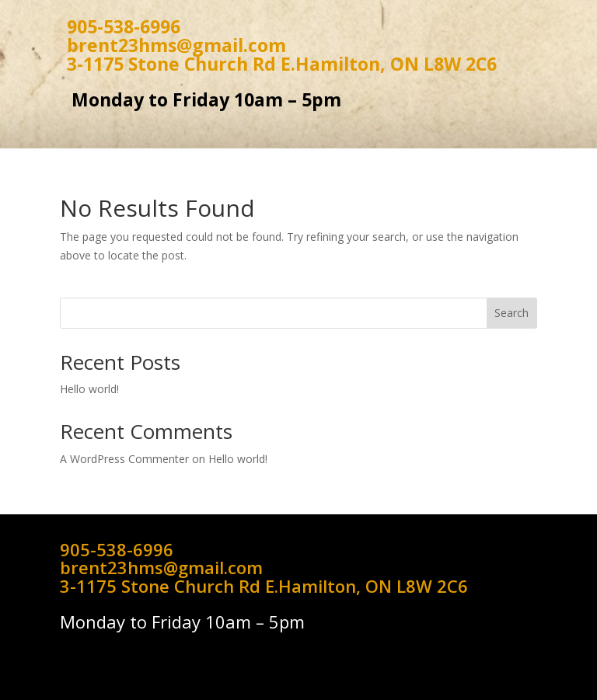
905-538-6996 (124, 26)
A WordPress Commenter (124, 459)
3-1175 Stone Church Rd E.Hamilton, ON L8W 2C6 (282, 64)
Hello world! (89, 389)
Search (511, 313)
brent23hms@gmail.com (176, 45)
